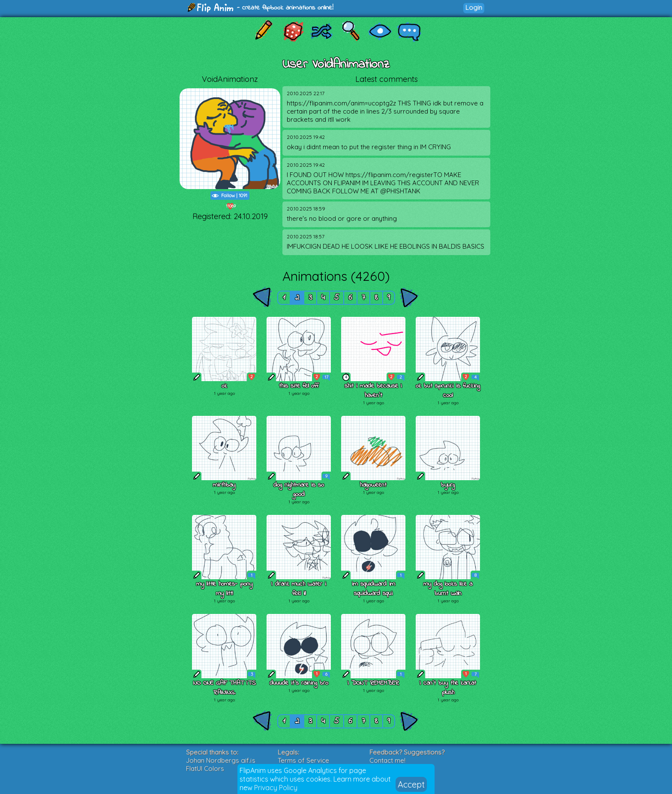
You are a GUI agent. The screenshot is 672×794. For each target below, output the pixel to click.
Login (474, 8)
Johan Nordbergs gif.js (221, 760)
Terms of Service (303, 760)
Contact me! (387, 760)
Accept (411, 784)
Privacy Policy (276, 788)
